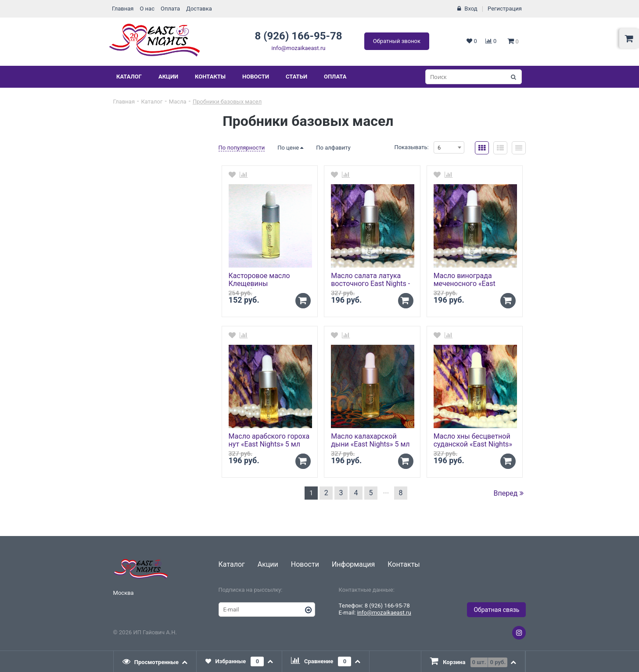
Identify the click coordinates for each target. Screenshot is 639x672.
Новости (256, 77)
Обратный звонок (397, 41)
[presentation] (155, 661)
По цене (290, 148)
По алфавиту (333, 148)
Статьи (296, 77)
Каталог (129, 77)
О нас (147, 9)
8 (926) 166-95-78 (298, 36)
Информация (353, 564)
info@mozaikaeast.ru (299, 48)
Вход (471, 9)
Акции (168, 77)
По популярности (242, 148)
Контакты (210, 77)
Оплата (170, 9)
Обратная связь (496, 610)
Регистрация (505, 9)
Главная (123, 9)
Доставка (199, 9)
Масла (178, 102)
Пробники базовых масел (227, 102)
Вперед (509, 493)
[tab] (155, 661)
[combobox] (449, 147)
